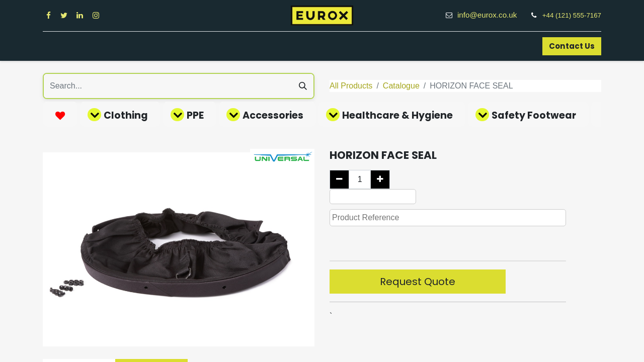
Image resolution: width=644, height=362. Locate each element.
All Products (351, 86)
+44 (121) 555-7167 (572, 15)
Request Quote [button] (418, 282)
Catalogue (401, 86)
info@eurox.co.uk (493, 15)
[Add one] (380, 179)
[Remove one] (339, 179)
